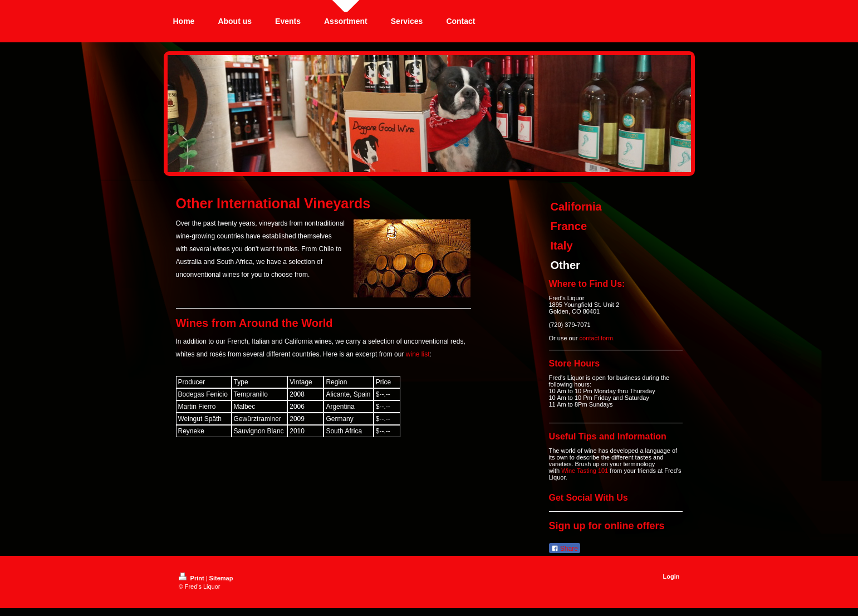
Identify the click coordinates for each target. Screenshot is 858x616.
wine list (418, 354)
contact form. (597, 338)
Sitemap (221, 578)
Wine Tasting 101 (585, 471)
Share (565, 549)
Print (192, 578)
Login (671, 576)
